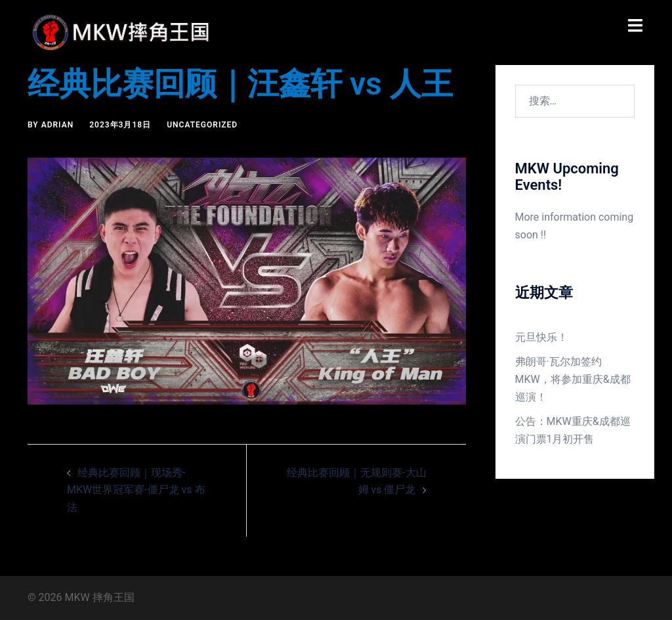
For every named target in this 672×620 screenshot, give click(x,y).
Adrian (58, 125)
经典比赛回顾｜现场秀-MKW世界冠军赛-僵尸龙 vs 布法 (136, 490)
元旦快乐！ (541, 337)
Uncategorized (202, 125)
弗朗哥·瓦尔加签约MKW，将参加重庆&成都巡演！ (573, 379)
